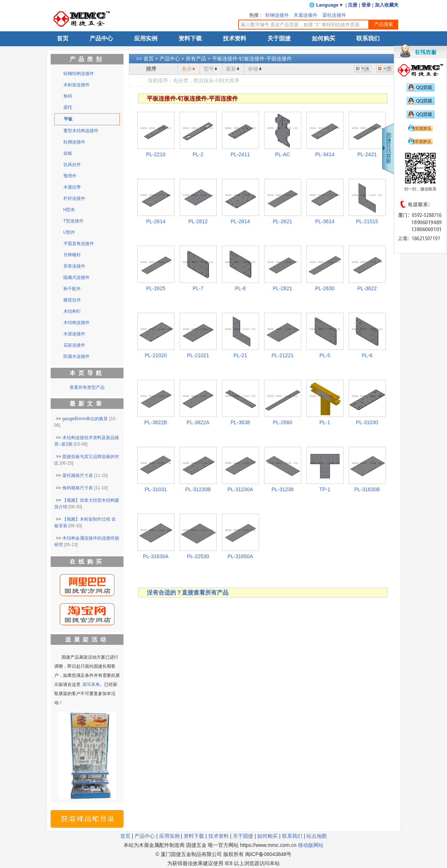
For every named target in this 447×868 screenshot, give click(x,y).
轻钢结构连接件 (79, 74)
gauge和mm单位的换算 (85, 419)
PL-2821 (283, 288)
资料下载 (190, 38)
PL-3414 (325, 154)
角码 (68, 96)
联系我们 (368, 38)
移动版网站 (311, 845)
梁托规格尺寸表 (78, 476)
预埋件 (70, 176)
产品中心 (101, 38)
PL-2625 (156, 288)
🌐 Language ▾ (326, 5)
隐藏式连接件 (77, 277)
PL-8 (240, 288)
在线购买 (87, 562)
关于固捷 (279, 38)
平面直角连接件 (79, 244)
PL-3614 (325, 221)
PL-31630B (367, 489)
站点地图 (317, 836)
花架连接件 (74, 345)
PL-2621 (283, 221)
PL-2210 (156, 154)
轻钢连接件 (277, 15)
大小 (187, 69)
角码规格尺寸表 (78, 488)
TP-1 (325, 489)
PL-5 (325, 355)
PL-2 (198, 154)
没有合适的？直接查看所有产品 (188, 593)
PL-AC (283, 154)
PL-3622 (367, 288)
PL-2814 (240, 221)
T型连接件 (73, 221)
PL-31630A (156, 556)
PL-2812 (198, 221)
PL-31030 (367, 422)
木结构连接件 (77, 323)
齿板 (68, 153)
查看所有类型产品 (87, 387)
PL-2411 (240, 154)
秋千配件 (72, 289)
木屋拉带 (72, 187)
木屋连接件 (305, 15)
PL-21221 (283, 355)
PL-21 (240, 355)
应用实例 (146, 38)
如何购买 (324, 38)
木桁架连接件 (77, 85)
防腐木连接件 (77, 356)
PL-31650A (240, 556)
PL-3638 (240, 422)
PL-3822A (198, 422)
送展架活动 (87, 640)
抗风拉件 (72, 165)
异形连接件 (74, 266)
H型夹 (69, 210)
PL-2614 (156, 221)
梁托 (68, 107)
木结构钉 (72, 311)
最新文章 (87, 404)
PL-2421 (367, 154)
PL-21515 (367, 221)
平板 (68, 119)
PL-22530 (198, 556)
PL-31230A (240, 489)
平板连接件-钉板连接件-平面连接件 (252, 59)
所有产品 (196, 59)
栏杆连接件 (74, 198)
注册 (353, 5)
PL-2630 (325, 288)
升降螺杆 (72, 255)
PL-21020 (156, 355)
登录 (366, 5)
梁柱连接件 (334, 15)
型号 (209, 69)
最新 (231, 69)
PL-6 (367, 355)
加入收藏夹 (387, 5)
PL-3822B (156, 422)
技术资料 (235, 38)
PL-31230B (198, 489)
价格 (253, 69)
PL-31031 (156, 489)
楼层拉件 (72, 300)
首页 (63, 38)
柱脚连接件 (74, 142)
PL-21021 (198, 355)
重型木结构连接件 (81, 131)
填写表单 (91, 684)
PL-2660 (283, 422)
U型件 (69, 232)
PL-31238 (283, 489)
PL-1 (325, 422)
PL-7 (198, 288)
